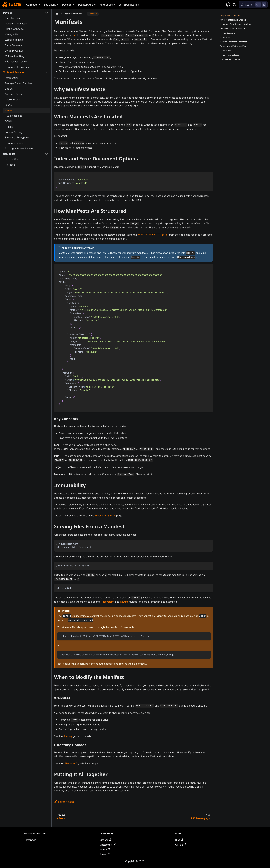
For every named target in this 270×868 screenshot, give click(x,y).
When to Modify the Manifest (233, 46)
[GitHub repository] (228, 5)
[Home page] (57, 14)
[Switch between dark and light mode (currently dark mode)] (235, 4)
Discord (105, 840)
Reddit (105, 849)
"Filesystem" (107, 602)
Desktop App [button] (86, 5)
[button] (26, 13)
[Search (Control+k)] (253, 4)
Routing (124, 602)
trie (74, 35)
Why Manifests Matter (230, 16)
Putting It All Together (230, 59)
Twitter (105, 854)
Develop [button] (67, 5)
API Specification (129, 5)
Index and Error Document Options (236, 24)
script (153, 235)
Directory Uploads (231, 55)
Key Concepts (229, 33)
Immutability (226, 37)
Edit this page (64, 802)
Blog (179, 840)
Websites (227, 50)
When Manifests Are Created (233, 20)
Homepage (30, 840)
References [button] (106, 5)
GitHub (181, 845)
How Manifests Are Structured (234, 29)
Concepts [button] (32, 5)
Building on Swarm (105, 516)
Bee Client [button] (50, 5)
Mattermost (108, 845)
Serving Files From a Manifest (234, 42)
